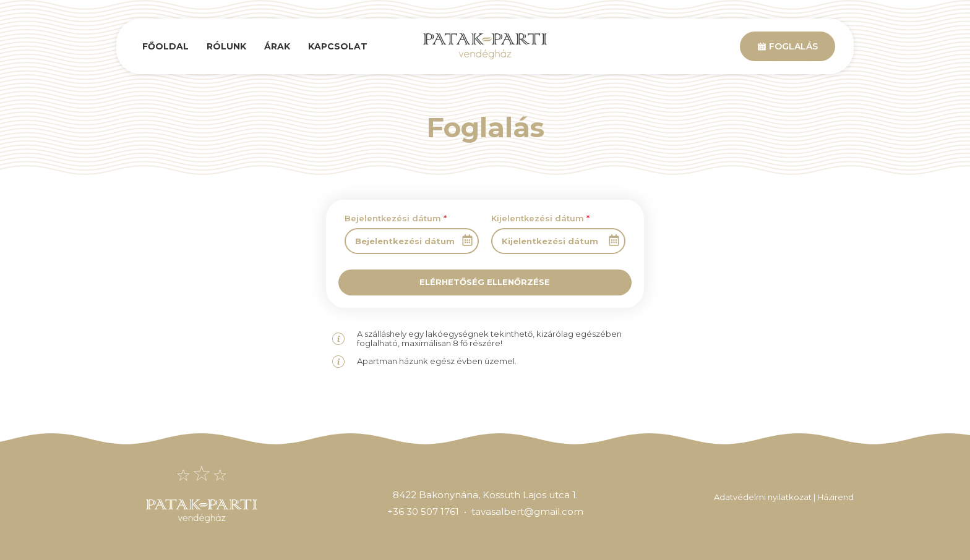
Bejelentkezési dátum (396, 218)
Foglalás (788, 46)
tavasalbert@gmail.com (527, 511)
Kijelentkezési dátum (540, 218)
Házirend (835, 497)
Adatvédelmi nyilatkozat (763, 497)
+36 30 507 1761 (423, 511)
